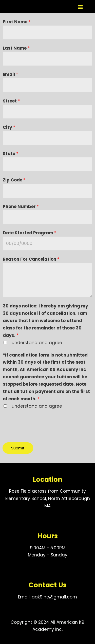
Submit (18, 448)
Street (11, 101)
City (9, 127)
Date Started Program (30, 233)
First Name (17, 22)
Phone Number (21, 206)
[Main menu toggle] (80, 7)
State (11, 154)
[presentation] (41, 425)
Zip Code (14, 180)
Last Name (16, 48)
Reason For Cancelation (31, 259)
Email (10, 74)
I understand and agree (36, 343)
